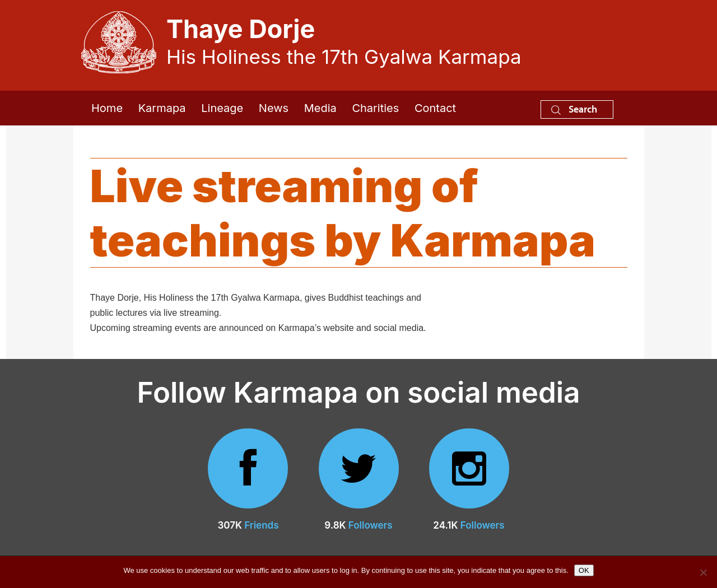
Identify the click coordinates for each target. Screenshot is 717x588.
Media (320, 108)
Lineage (222, 108)
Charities (375, 108)
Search (574, 109)
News (274, 108)
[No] (703, 572)
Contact (435, 108)
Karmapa (162, 108)
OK (584, 570)
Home (107, 108)
